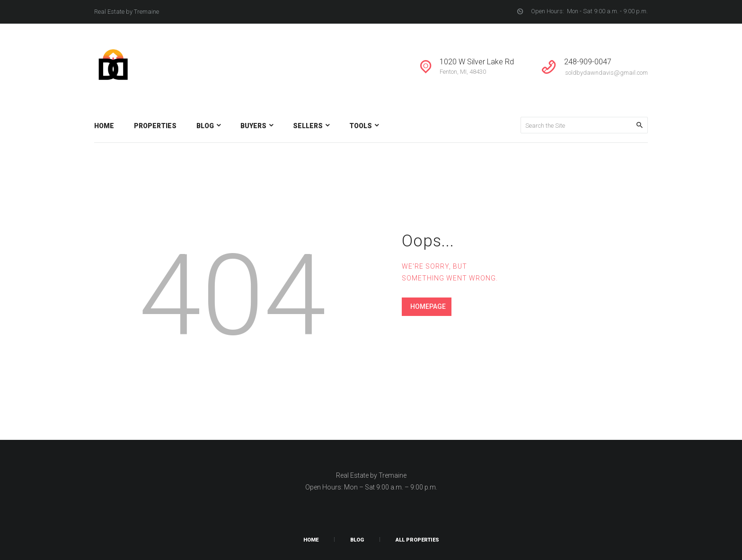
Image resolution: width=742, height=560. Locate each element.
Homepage (428, 306)
